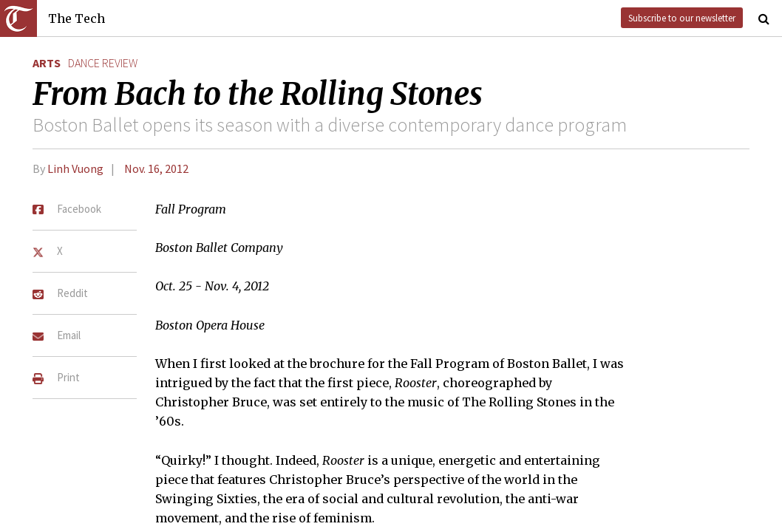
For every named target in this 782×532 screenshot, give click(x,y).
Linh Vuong (75, 168)
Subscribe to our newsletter (682, 18)
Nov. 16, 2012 (156, 168)
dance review (103, 63)
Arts (47, 63)
